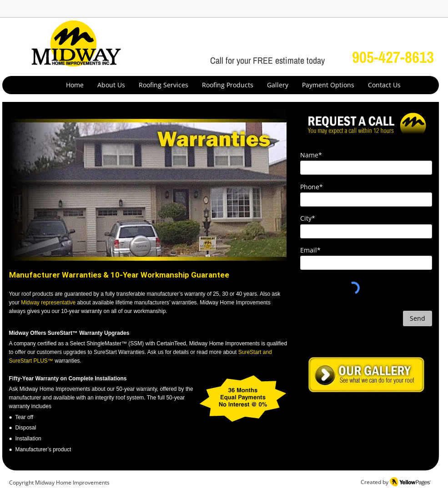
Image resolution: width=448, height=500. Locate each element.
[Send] (418, 318)
